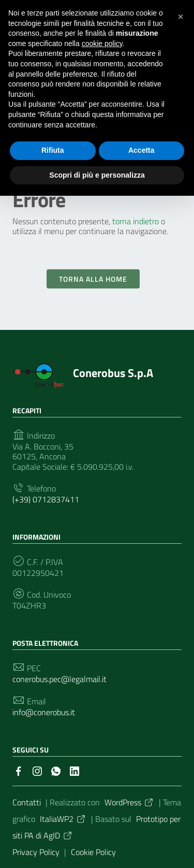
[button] (181, 17)
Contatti (27, 802)
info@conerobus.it (44, 712)
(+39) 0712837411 (46, 500)
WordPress (129, 802)
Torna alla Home (93, 279)
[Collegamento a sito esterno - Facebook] (19, 770)
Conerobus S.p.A (113, 373)
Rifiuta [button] (53, 150)
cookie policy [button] (102, 44)
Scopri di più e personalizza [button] (97, 175)
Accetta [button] (141, 150)
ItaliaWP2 (63, 819)
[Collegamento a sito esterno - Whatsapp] (56, 770)
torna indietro (136, 221)
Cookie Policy (93, 852)
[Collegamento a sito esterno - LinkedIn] (74, 770)
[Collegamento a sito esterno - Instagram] (37, 770)
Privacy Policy (36, 852)
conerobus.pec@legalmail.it (59, 679)
